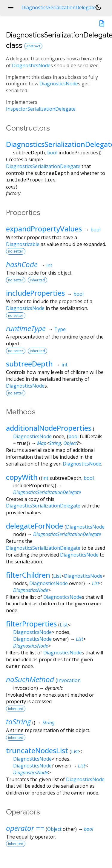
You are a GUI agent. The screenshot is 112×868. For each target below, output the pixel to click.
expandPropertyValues (44, 229)
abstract (33, 46)
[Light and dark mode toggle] (98, 7)
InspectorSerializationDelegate (41, 109)
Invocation (69, 680)
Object (70, 443)
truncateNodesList (37, 750)
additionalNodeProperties (49, 428)
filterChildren (28, 575)
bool (52, 153)
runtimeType (26, 328)
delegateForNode (34, 526)
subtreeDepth (29, 364)
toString (18, 721)
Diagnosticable (23, 244)
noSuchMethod (30, 679)
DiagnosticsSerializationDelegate (43, 166)
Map (42, 443)
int (49, 265)
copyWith (22, 477)
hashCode (22, 264)
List (57, 576)
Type (60, 329)
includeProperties (35, 293)
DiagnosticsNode (31, 65)
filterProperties (31, 624)
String (55, 443)
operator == (25, 828)
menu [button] (11, 7)
